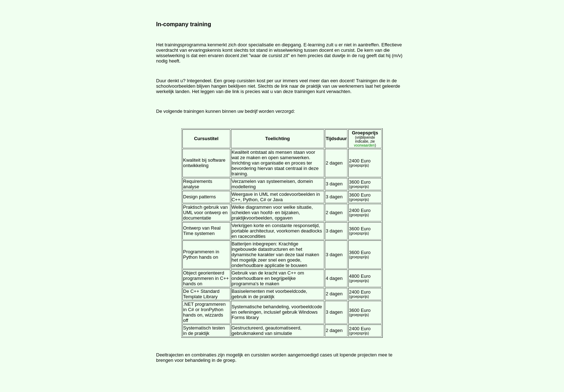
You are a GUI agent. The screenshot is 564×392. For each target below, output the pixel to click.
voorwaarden (364, 145)
